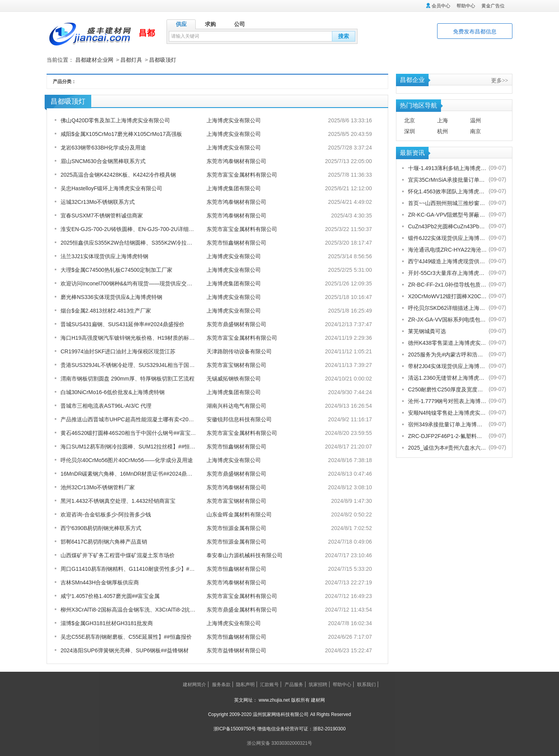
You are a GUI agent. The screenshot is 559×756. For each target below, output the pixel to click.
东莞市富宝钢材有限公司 (236, 365)
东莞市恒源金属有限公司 (236, 528)
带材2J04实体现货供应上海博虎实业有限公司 (447, 366)
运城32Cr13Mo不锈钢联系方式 (98, 202)
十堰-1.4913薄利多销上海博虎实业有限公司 (447, 168)
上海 (443, 120)
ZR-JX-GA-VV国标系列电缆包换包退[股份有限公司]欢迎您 (447, 319)
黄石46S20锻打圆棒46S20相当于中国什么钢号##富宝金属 (131, 433)
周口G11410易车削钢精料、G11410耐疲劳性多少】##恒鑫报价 (137, 568)
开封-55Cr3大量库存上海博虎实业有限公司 (447, 273)
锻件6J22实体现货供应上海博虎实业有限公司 (447, 238)
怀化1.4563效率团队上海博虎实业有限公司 (447, 191)
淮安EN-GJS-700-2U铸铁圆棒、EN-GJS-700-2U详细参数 (130, 229)
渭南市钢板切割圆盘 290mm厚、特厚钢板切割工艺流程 (128, 378)
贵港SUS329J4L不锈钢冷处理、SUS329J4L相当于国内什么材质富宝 (144, 365)
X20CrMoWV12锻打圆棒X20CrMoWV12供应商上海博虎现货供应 (447, 296)
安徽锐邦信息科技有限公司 (239, 419)
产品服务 (294, 684)
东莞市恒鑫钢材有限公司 (236, 242)
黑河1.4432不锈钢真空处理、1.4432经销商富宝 (118, 501)
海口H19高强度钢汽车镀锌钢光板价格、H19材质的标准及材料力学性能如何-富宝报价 (164, 337)
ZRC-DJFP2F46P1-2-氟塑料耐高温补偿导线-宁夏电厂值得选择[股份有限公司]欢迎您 (447, 436)
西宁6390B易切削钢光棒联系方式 (101, 528)
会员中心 (441, 6)
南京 (476, 131)
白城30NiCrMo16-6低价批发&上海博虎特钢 (113, 392)
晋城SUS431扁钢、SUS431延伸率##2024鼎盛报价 (122, 324)
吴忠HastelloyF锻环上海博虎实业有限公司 (111, 188)
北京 (410, 120)
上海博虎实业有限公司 (234, 120)
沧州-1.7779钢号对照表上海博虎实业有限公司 (447, 401)
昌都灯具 (131, 60)
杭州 (443, 131)
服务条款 (221, 684)
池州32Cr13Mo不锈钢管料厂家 (98, 487)
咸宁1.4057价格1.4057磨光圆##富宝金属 (110, 596)
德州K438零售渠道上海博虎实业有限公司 (447, 342)
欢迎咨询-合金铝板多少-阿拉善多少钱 (106, 514)
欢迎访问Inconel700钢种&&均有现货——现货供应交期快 (129, 283)
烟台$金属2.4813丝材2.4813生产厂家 (106, 310)
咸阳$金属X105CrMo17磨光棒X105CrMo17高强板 (121, 134)
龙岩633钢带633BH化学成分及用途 (103, 147)
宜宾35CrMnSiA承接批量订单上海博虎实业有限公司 (447, 179)
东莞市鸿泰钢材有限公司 (236, 161)
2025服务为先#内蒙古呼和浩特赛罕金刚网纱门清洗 (447, 354)
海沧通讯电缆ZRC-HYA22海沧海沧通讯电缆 (447, 249)
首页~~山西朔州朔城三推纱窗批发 (447, 203)
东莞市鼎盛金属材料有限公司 (242, 609)
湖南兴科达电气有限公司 (236, 405)
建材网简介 (194, 684)
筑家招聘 (318, 684)
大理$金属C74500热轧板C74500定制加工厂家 (116, 269)
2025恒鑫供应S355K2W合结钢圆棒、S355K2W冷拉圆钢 (129, 242)
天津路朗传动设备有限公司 (239, 351)
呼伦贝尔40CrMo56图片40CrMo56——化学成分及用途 (127, 460)
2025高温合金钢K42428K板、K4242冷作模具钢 (118, 174)
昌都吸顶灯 (163, 60)
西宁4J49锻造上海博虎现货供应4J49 (447, 261)
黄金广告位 (493, 6)
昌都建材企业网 (94, 60)
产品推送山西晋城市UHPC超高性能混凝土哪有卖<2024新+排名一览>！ (147, 419)
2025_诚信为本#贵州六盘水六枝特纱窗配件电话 (447, 447)
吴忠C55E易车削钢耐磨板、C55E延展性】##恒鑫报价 (126, 636)
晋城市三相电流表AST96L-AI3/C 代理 (106, 405)
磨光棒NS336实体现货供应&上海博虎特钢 (111, 297)
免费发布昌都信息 (475, 31)
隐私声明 (245, 684)
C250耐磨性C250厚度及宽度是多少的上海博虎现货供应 (447, 389)
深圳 (410, 131)
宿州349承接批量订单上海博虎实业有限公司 (447, 424)
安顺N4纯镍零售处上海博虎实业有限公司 (447, 412)
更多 (500, 80)
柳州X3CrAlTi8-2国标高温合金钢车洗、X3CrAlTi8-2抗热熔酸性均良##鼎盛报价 (155, 609)
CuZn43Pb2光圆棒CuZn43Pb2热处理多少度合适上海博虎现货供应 (447, 226)
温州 (476, 120)
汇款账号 (269, 684)
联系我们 (366, 684)
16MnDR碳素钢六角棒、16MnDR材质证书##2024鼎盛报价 (132, 473)
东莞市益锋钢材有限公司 (236, 650)
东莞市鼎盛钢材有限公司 (236, 324)
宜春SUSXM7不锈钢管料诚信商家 (102, 215)
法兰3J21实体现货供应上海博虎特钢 (104, 256)
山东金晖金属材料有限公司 (239, 514)
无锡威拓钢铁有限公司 (234, 378)
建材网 (318, 700)
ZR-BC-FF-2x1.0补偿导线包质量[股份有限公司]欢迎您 (447, 284)
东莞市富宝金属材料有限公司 (242, 174)
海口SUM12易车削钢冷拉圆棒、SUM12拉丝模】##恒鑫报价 (133, 446)
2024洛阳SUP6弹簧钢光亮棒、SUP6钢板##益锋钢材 (125, 650)
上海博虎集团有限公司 (234, 188)
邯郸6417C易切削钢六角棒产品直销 (104, 541)
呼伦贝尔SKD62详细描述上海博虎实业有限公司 (447, 308)
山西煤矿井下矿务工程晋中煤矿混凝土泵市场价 (118, 555)
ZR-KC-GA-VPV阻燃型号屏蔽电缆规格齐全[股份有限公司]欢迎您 (447, 214)
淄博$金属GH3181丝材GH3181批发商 (107, 623)
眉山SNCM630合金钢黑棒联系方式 (103, 161)
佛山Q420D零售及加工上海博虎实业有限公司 (115, 120)
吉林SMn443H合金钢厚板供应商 (100, 582)
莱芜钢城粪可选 (427, 331)
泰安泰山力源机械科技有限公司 (245, 555)
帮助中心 (466, 6)
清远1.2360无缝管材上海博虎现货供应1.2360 (447, 377)
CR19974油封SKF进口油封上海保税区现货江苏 (118, 351)
